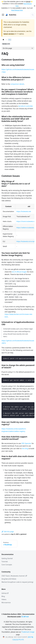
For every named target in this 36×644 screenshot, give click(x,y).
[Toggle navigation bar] (3, 15)
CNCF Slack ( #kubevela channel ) (14, 576)
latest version (9, 34)
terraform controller (26, 106)
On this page (7, 48)
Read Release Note (17, 10)
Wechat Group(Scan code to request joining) (17, 582)
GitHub (28, 1)
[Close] (35, 6)
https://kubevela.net (24, 211)
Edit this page (8, 532)
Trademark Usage (28, 632)
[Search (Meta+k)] (33, 15)
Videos (4, 599)
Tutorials (5, 562)
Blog (3, 596)
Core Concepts (7, 565)
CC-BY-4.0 (25, 617)
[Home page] (3, 40)
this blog (25, 449)
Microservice (6, 603)
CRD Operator (26, 443)
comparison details (17, 84)
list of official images (19, 272)
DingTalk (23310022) (9, 579)
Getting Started (7, 558)
